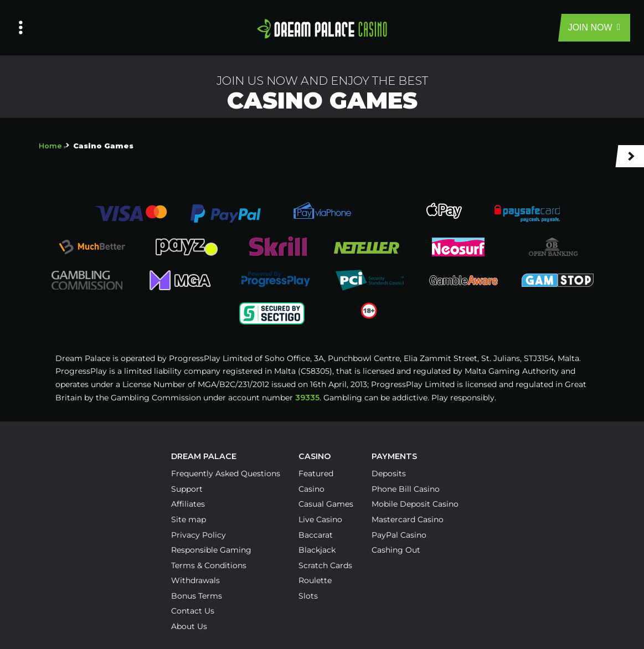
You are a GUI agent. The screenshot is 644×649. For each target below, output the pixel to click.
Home (50, 146)
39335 (307, 398)
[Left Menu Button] (21, 28)
